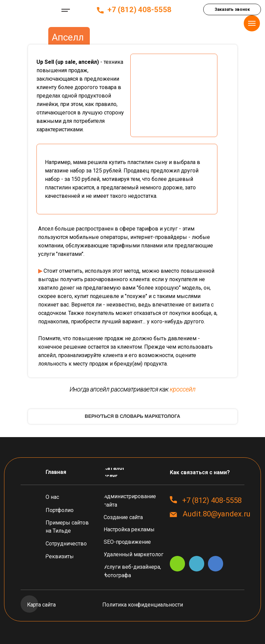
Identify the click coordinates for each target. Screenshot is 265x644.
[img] (29, 10)
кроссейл (183, 389)
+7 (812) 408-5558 (139, 10)
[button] (232, 9)
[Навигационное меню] (252, 23)
